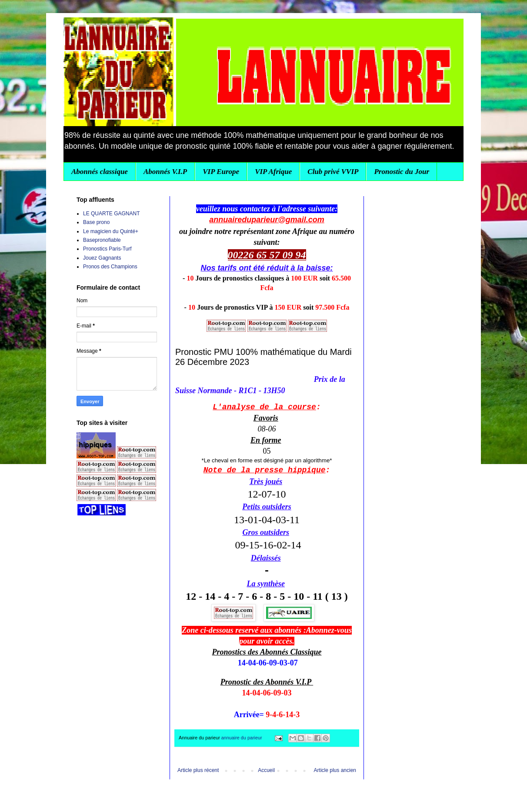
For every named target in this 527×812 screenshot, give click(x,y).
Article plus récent (198, 770)
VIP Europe (221, 172)
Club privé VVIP (333, 172)
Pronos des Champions (110, 267)
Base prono (96, 222)
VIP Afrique (273, 172)
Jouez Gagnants (102, 258)
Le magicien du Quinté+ (111, 231)
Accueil (266, 770)
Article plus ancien (335, 770)
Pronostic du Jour (402, 172)
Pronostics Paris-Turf (107, 249)
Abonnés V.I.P (165, 172)
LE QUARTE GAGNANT (111, 214)
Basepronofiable (102, 240)
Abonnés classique (100, 172)
